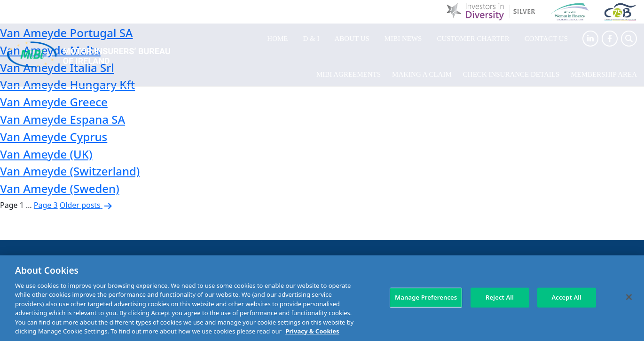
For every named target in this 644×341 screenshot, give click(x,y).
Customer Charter (473, 39)
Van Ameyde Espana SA (63, 119)
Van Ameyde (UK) (46, 154)
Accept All (566, 297)
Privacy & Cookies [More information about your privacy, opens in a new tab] (312, 331)
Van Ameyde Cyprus (54, 137)
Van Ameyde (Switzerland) (70, 171)
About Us (352, 39)
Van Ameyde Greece (54, 102)
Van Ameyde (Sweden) (60, 188)
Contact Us (546, 39)
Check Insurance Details (511, 74)
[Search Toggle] (629, 39)
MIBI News (403, 39)
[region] (322, 298)
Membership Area (604, 74)
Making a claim (422, 74)
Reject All (500, 297)
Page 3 (46, 205)
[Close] (629, 297)
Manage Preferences (426, 297)
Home (277, 39)
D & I (311, 39)
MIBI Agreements (349, 74)
